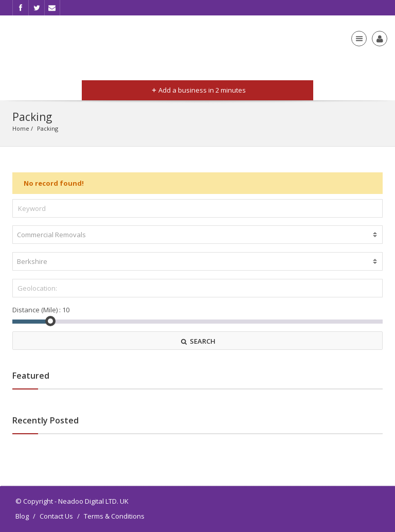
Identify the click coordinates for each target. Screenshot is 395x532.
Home (21, 128)
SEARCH (197, 341)
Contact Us (56, 516)
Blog (22, 516)
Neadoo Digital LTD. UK (93, 501)
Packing (48, 128)
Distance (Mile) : (37, 310)
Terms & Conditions (114, 516)
